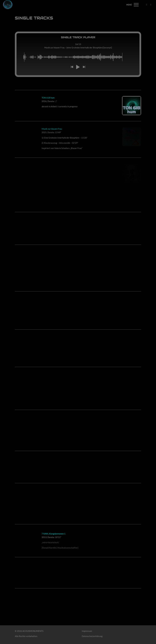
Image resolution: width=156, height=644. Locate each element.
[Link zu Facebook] (147, 4)
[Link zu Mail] (151, 4)
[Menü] (135, 5)
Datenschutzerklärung (92, 636)
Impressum (87, 631)
